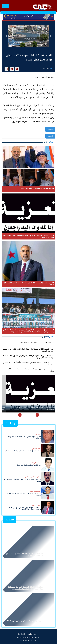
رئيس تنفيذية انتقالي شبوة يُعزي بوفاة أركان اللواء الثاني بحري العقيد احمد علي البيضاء (30, 408)
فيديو (10, 520)
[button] (6, 36)
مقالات (10, 423)
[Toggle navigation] (6, 6)
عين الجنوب (32, 634)
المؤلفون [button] (50, 129)
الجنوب (51, 68)
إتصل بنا (21, 634)
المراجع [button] (50, 136)
